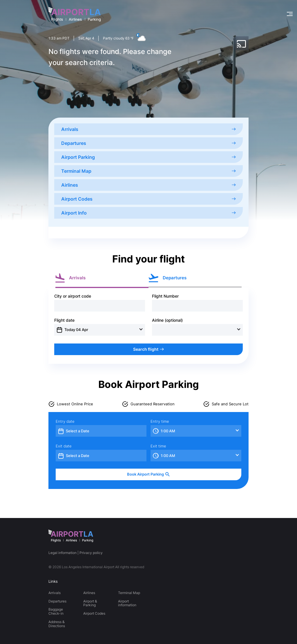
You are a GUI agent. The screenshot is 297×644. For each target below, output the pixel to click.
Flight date (64, 320)
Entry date (65, 421)
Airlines (148, 185)
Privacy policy (91, 553)
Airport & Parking (90, 603)
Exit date (64, 446)
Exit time (158, 446)
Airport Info (148, 213)
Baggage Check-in (56, 611)
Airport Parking (148, 157)
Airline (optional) (167, 320)
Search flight (148, 349)
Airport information (127, 603)
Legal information (63, 553)
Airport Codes (148, 199)
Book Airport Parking (148, 474)
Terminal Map (148, 171)
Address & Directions (57, 624)
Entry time (160, 421)
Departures (148, 143)
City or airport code (73, 296)
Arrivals (148, 129)
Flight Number (165, 296)
